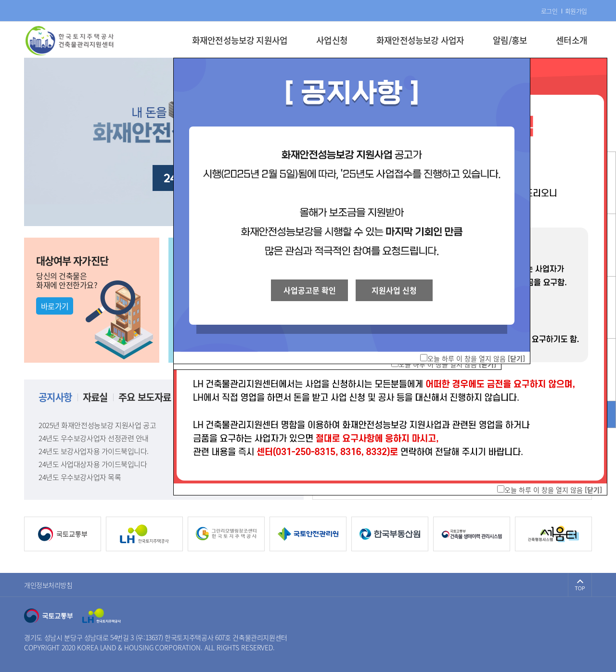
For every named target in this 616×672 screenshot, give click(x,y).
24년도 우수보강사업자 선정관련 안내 (164, 438)
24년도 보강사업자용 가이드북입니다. (164, 451)
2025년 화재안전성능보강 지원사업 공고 (164, 425)
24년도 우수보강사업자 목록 (164, 477)
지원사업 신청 (394, 290)
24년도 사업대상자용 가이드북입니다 (164, 464)
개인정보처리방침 (48, 585)
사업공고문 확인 (310, 290)
